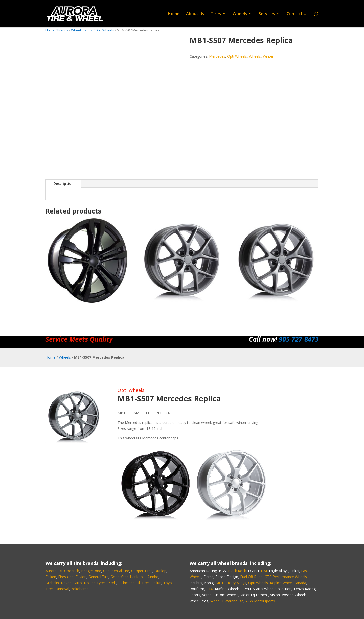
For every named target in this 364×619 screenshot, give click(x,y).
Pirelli (112, 583)
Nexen (66, 583)
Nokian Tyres (95, 583)
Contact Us (298, 14)
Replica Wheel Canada (288, 583)
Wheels (240, 14)
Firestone (66, 577)
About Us (195, 14)
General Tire (98, 577)
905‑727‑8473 (299, 339)
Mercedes (217, 56)
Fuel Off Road (251, 577)
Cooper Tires (142, 571)
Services (267, 14)
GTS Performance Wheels (286, 577)
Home (174, 14)
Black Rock (237, 571)
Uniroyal (62, 589)
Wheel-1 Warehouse (227, 601)
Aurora (51, 571)
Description (63, 184)
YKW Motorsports (260, 601)
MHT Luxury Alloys (231, 583)
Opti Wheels (105, 30)
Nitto (78, 583)
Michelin (52, 583)
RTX (210, 589)
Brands (63, 30)
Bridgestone (91, 571)
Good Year (119, 577)
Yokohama (80, 589)
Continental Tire (116, 571)
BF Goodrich (69, 571)
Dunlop (160, 571)
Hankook (137, 577)
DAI (264, 571)
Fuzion (81, 577)
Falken (51, 577)
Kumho (153, 577)
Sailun (156, 583)
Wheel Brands (82, 30)
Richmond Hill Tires (134, 583)
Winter (268, 56)
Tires (216, 14)
